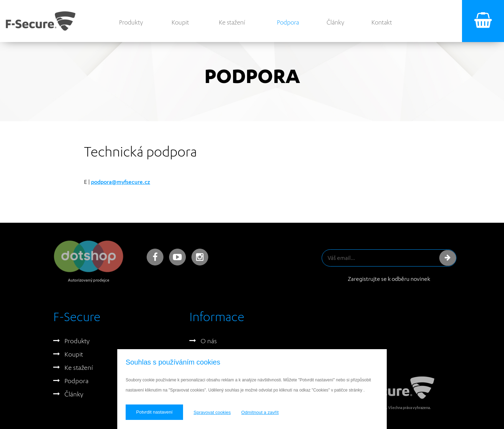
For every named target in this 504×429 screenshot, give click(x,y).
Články (335, 22)
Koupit (180, 22)
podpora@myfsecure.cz (121, 182)
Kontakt (382, 22)
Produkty (131, 22)
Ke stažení (232, 22)
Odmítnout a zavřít (260, 412)
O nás (209, 341)
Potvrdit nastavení (154, 412)
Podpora (288, 22)
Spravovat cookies (212, 412)
